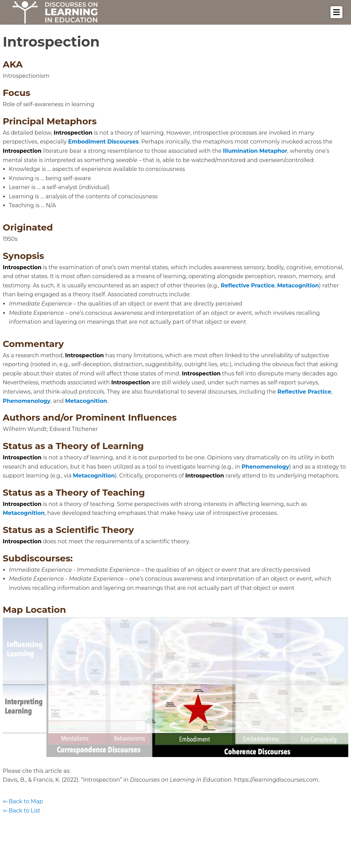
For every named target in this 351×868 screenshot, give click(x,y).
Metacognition (298, 286)
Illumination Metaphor (255, 151)
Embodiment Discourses (104, 142)
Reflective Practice (248, 286)
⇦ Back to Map (23, 801)
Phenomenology (27, 401)
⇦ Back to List (22, 811)
